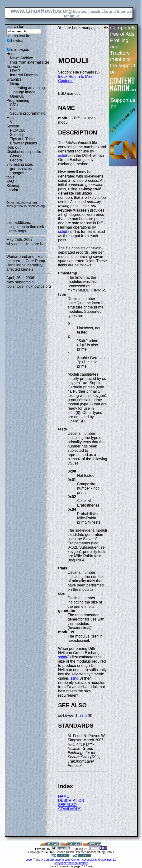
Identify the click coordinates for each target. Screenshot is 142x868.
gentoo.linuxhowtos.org (29, 206)
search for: (15, 27)
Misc (10, 118)
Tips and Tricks (23, 139)
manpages (20, 50)
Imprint (12, 190)
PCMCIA (17, 130)
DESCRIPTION (71, 801)
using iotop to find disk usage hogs (25, 229)
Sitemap (13, 186)
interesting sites (20, 164)
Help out (14, 147)
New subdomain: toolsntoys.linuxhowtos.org (29, 284)
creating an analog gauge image (29, 90)
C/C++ (15, 105)
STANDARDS (70, 809)
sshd (62, 155)
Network (13, 67)
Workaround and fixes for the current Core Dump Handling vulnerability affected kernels (28, 263)
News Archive (21, 58)
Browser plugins (24, 143)
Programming (18, 101)
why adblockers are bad (26, 244)
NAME (64, 796)
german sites (21, 169)
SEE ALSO (67, 805)
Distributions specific (24, 152)
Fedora (16, 160)
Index (63, 76)
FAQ (10, 181)
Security (17, 135)
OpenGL (17, 96)
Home (12, 54)
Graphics (14, 79)
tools (10, 177)
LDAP (15, 71)
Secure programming (28, 113)
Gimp (14, 84)
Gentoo (16, 156)
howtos (17, 41)
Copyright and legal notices (71, 863)
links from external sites (30, 62)
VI (12, 122)
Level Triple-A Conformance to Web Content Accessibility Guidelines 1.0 (71, 860)
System (13, 126)
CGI (13, 109)
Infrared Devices (24, 75)
